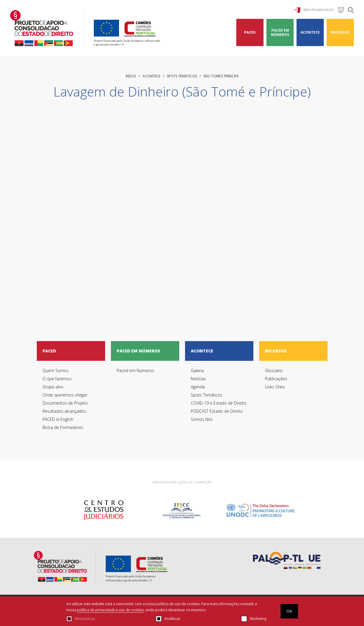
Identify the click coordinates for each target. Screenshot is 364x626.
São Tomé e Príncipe (221, 76)
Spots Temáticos (182, 76)
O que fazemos (57, 379)
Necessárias (85, 619)
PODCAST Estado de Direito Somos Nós (217, 415)
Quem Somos (56, 371)
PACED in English (58, 419)
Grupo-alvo (53, 387)
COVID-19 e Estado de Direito (219, 403)
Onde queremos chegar (65, 395)
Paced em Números (280, 32)
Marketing (258, 619)
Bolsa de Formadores (63, 427)
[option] (104, 510)
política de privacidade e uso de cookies (110, 610)
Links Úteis (275, 387)
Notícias (198, 379)
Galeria (197, 371)
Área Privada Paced (314, 10)
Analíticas (172, 619)
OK (289, 611)
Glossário (274, 371)
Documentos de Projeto (65, 403)
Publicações (276, 379)
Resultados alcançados (64, 411)
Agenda (198, 387)
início (131, 76)
